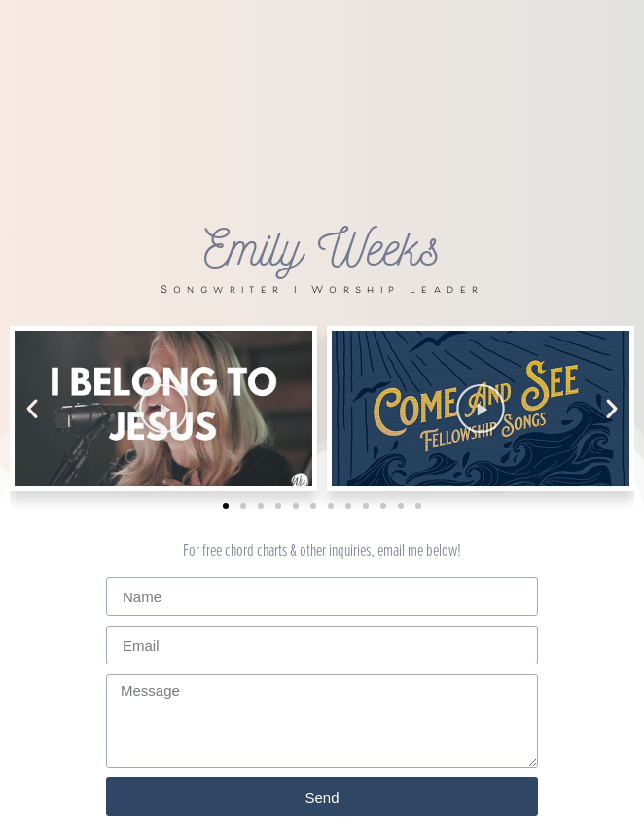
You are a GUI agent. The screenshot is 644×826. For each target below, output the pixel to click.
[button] (32, 409)
